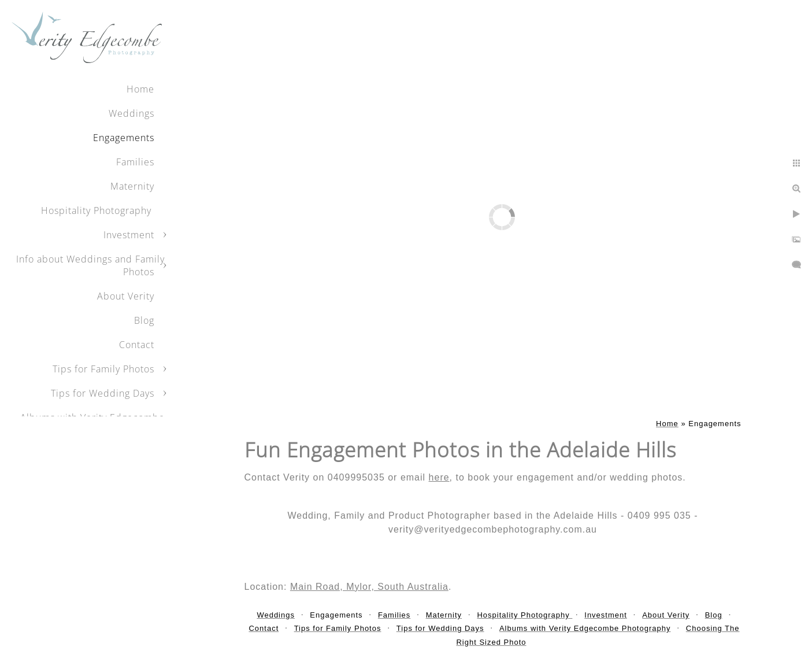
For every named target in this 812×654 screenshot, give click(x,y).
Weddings (131, 113)
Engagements (124, 138)
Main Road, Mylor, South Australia (369, 587)
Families (135, 162)
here (439, 477)
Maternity (132, 186)
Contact (137, 345)
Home (140, 89)
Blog (144, 320)
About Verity (126, 296)
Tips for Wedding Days (103, 393)
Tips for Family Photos (103, 369)
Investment (129, 235)
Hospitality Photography (98, 210)
